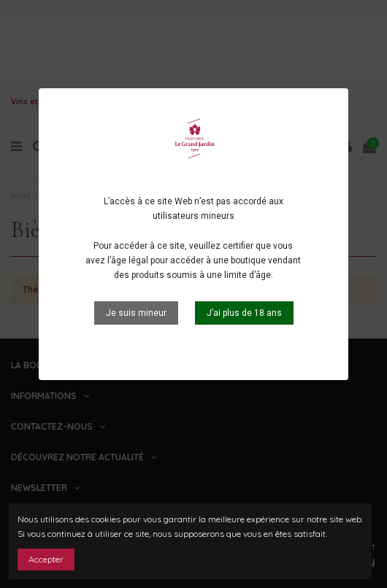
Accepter (46, 559)
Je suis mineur (136, 313)
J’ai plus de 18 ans (244, 313)
